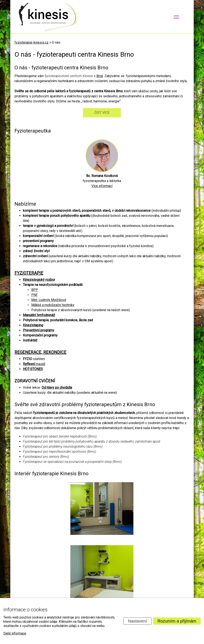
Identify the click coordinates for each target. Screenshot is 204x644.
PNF (35, 295)
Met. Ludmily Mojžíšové (49, 300)
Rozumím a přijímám (177, 621)
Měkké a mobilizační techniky (53, 305)
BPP (35, 290)
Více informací (102, 186)
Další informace (15, 633)
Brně (100, 76)
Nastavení (137, 621)
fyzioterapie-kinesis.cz (32, 42)
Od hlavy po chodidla (57, 388)
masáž (34, 364)
